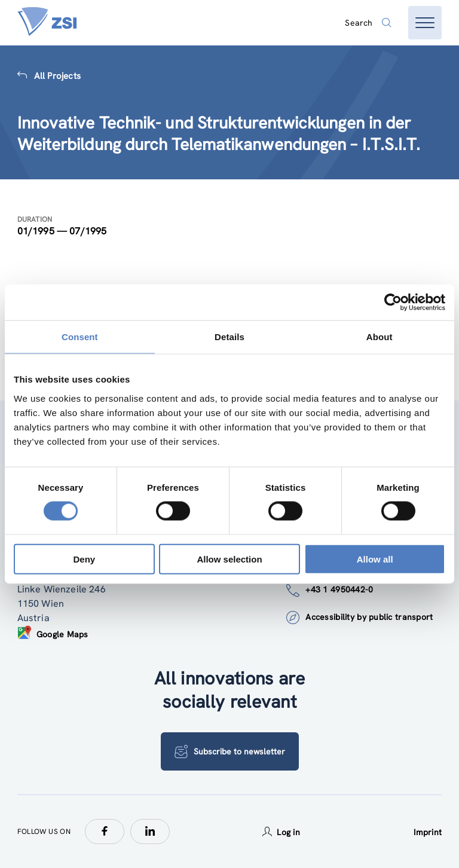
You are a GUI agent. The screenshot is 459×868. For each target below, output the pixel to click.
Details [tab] (229, 337)
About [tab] (380, 337)
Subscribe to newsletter (230, 751)
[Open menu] (425, 23)
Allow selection (229, 559)
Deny (84, 559)
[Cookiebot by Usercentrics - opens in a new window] (393, 302)
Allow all (375, 559)
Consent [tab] (80, 337)
